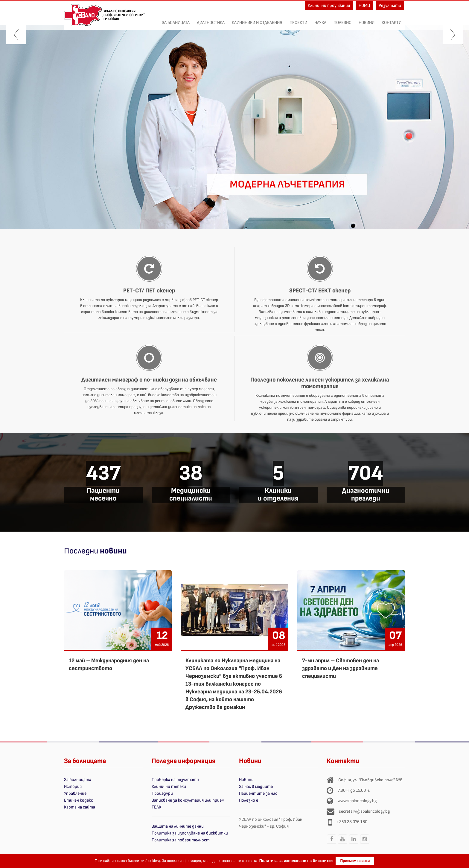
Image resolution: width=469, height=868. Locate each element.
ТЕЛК (156, 807)
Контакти (392, 19)
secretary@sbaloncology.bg (364, 811)
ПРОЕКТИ (298, 19)
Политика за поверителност (181, 840)
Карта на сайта (80, 807)
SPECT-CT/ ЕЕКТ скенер (320, 291)
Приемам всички (355, 861)
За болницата (176, 19)
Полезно (342, 19)
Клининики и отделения (257, 19)
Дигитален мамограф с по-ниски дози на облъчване (149, 380)
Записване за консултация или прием (188, 800)
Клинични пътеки (169, 787)
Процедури (162, 793)
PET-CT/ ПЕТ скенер (149, 291)
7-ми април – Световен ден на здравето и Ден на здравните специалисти (341, 668)
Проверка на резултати (175, 780)
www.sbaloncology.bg (357, 801)
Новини (367, 19)
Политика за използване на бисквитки (190, 833)
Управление (75, 793)
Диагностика (211, 19)
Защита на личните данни (178, 826)
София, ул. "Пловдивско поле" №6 (370, 780)
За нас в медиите (256, 787)
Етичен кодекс (79, 800)
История (73, 787)
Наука (320, 19)
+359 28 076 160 (352, 822)
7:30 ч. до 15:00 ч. (354, 790)
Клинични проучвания (329, 6)
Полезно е (249, 800)
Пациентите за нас (258, 793)
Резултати (390, 6)
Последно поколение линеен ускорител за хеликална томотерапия (320, 383)
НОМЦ (364, 6)
